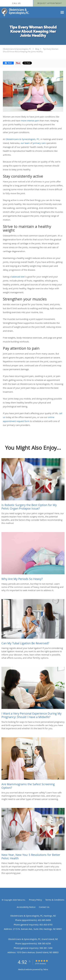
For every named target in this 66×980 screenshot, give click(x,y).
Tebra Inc (21, 900)
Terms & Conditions (55, 900)
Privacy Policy (35, 900)
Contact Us (44, 907)
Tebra (46, 969)
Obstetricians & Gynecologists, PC (17, 49)
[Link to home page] (20, 12)
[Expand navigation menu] (62, 12)
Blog (37, 49)
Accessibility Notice (26, 907)
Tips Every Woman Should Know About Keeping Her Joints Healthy (31, 50)
